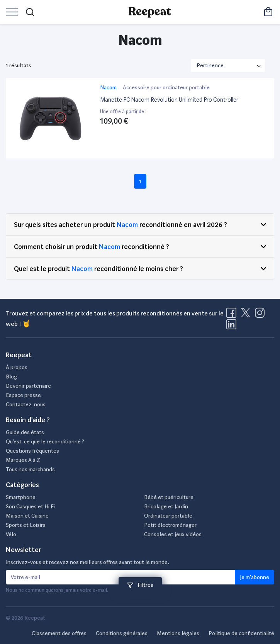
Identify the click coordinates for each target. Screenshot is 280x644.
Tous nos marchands (30, 469)
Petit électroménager (170, 525)
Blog (11, 377)
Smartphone (21, 497)
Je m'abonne (255, 577)
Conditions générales (122, 633)
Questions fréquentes (32, 451)
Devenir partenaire (28, 386)
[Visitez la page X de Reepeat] (247, 315)
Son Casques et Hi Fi (30, 506)
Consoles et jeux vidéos (173, 534)
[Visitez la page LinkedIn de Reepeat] (231, 327)
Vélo (11, 534)
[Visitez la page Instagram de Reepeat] (261, 315)
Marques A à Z (23, 460)
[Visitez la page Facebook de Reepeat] (233, 315)
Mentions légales (178, 633)
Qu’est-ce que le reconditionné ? (45, 441)
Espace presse (23, 395)
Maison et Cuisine (27, 516)
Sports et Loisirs (26, 525)
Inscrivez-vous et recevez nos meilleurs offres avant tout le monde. (87, 562)
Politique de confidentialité (241, 633)
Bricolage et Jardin (166, 506)
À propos (17, 367)
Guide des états (25, 432)
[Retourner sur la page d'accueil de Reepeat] (150, 12)
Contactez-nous (26, 404)
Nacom (127, 224)
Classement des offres (59, 633)
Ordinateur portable (168, 516)
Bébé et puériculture (169, 497)
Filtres (140, 585)
